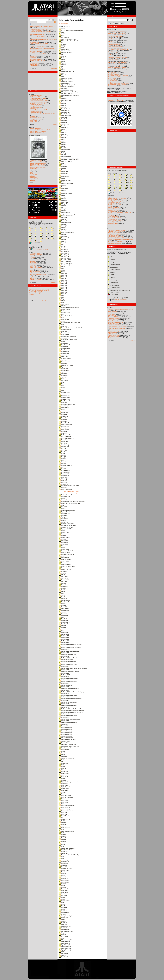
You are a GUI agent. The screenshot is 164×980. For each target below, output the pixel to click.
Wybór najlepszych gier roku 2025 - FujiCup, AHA (43, 40)
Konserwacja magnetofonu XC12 (38, 103)
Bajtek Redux (33, 168)
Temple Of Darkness (66, 216)
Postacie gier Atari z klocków (37, 60)
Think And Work (65, 319)
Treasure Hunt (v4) (65, 733)
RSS (53, 22)
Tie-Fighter (63, 364)
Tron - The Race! (65, 843)
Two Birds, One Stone (66, 931)
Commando (33, 260)
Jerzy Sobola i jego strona (115, 36)
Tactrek (62, 59)
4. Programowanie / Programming (117, 77)
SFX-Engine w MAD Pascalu (37, 97)
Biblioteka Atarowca (34, 135)
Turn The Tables (65, 901)
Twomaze (63, 935)
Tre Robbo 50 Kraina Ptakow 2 (69, 716)
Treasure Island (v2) (66, 736)
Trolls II (62, 833)
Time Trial (63, 414)
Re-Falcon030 (33, 53)
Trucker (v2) (64, 853)
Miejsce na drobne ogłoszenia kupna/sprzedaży (121, 239)
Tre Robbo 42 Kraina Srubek (68, 702)
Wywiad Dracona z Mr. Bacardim (117, 198)
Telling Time (64, 209)
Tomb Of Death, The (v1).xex (71, 491)
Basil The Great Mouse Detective (38, 274)
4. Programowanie (114, 265)
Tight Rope (63, 374)
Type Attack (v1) (65, 941)
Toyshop (63, 573)
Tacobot (62, 56)
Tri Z (61, 765)
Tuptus (62, 885)
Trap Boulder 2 (64, 621)
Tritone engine (33, 120)
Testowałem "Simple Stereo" (116, 322)
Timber (62, 387)
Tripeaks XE (64, 784)
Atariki (31, 172)
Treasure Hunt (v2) (65, 729)
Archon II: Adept (34, 266)
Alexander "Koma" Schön (115, 218)
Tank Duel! (63, 119)
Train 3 (62, 597)
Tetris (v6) (63, 287)
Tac (61, 54)
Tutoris (62, 909)
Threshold (63, 338)
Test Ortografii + (65, 255)
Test (61, 245)
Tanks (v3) (63, 134)
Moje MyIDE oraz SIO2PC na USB (117, 326)
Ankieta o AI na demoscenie (37, 34)
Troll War (63, 823)
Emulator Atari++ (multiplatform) (38, 131)
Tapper (62, 139)
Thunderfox (63, 350)
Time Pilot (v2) (64, 408)
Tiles (61, 382)
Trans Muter (64, 607)
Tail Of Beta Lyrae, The (67, 71)
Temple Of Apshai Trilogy (67, 214)
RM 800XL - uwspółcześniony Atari (118, 57)
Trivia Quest (64, 804)
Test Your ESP (64, 256)
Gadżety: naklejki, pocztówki (116, 237)
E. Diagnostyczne (114, 288)
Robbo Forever (34, 264)
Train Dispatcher (65, 600)
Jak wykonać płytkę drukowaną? (117, 329)
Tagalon (62, 68)
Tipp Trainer (64, 452)
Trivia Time (63, 812)
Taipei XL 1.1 (64, 76)
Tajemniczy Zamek (65, 78)
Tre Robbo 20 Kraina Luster (68, 665)
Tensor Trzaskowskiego (67, 233)
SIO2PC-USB (112, 313)
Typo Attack (64, 953)
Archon (32, 270)
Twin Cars (63, 924)
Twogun (62, 933)
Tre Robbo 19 (64, 663)
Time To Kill (63, 413)
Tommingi (63, 500)
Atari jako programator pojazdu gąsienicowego (42, 49)
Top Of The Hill (64, 514)
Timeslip (63, 428)
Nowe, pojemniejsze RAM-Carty (117, 230)
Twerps (62, 919)
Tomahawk (63, 487)
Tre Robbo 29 (64, 680)
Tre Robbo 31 (64, 683)
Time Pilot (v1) (64, 406)
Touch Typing (64, 549)
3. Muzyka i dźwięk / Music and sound (118, 75)
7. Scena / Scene (113, 81)
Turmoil (62, 897)
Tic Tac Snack (64, 353)
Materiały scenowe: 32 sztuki (37, 162)
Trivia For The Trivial (66, 797)
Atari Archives (33, 178)
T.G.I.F (62, 29)
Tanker (62, 129)
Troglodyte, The (65, 819)
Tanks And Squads (65, 136)
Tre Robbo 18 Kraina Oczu (68, 661)
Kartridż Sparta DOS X (36, 99)
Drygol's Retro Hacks (35, 179)
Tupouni (62, 884)
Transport (63, 614)
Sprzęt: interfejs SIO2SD (115, 243)
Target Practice (64, 150)
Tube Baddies (64, 862)
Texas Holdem (64, 304)
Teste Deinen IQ (65, 265)
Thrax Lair (63, 331)
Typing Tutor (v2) (65, 950)
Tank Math (63, 121)
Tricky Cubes (64, 773)
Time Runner (64, 411)
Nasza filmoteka (34, 66)
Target (62, 146)
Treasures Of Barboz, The (67, 744)
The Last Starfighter (35, 272)
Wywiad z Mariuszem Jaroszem (117, 197)
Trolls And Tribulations (67, 831)
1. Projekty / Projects (114, 73)
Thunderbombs (64, 348)
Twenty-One (64, 918)
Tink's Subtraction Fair (67, 438)
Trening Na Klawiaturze (67, 758)
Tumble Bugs (64, 870)
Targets (62, 151)
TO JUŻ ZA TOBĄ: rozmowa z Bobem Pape (120, 213)
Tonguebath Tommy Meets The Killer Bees (72, 502)
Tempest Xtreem (65, 212)
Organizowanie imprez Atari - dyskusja (39, 289)
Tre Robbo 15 (64, 656)
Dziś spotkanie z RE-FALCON (38, 54)
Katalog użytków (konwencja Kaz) (117, 250)
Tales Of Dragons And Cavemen (69, 95)
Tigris (62, 379)
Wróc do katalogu (64, 23)
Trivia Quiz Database (66, 811)
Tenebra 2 (63, 221)
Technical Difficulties (66, 183)
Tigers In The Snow (66, 372)
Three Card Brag (65, 333)
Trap (61, 617)
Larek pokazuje (34, 109)
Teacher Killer (64, 177)
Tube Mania (63, 863)
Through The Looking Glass (68, 340)
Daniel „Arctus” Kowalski (115, 205)
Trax (61, 631)
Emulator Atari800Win (35, 129)
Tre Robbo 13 (64, 653)
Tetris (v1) (63, 273)
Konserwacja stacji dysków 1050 (38, 102)
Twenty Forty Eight (65, 916)
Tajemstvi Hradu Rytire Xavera (69, 85)
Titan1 (62, 460)
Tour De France (64, 553)
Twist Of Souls (64, 930)
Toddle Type (64, 484)
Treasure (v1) (64, 724)
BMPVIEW (33, 116)
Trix (61, 818)
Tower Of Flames (65, 559)
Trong (62, 846)
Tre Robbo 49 (64, 714)
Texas (62, 302)
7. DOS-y (111, 272)
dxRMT (110, 55)
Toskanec (63, 539)
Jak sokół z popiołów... (36, 59)
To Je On (63, 469)
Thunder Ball (64, 343)
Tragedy (62, 588)
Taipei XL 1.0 (64, 75)
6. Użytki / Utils (112, 79)
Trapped (62, 626)
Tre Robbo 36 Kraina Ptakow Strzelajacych (72, 692)
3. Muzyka (112, 262)
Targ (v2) (63, 144)
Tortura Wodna (64, 537)
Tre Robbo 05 (64, 639)
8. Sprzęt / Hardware (114, 82)
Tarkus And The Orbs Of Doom (69, 160)
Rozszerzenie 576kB (114, 331)
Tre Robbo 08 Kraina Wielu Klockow (70, 644)
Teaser (62, 178)
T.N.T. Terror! (64, 34)
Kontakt (31, 183)
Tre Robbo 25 (64, 673)
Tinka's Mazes (64, 440)
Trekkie (62, 753)
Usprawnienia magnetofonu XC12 (39, 101)
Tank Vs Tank (64, 124)
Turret (62, 902)
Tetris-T (62, 296)
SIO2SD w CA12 (113, 316)
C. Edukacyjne (113, 282)
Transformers (64, 610)
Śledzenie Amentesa (114, 210)
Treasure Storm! (65, 743)
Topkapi (62, 520)
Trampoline (63, 605)
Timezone (63, 433)
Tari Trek (63, 155)
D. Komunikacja (113, 285)
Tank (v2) (63, 105)
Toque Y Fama (64, 532)
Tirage (62, 453)
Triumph (62, 792)
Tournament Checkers (66, 554)
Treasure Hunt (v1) (65, 728)
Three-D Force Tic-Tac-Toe (68, 336)
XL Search (32, 180)
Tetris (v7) (63, 289)
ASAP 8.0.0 (33, 58)
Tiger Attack (64, 369)
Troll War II (63, 824)
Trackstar (63, 583)
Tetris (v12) (63, 279)
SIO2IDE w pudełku (113, 337)
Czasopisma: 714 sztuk (36, 161)
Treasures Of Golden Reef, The (69, 746)
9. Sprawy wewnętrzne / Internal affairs (119, 83)
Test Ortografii (64, 253)
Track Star (63, 581)
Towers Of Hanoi (65, 565)
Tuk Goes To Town (65, 868)
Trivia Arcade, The (65, 795)
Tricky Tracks (64, 777)
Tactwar (62, 61)
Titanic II (63, 462)
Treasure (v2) (64, 726)
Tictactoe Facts (64, 362)
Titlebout (63, 464)
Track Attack (64, 576)
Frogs (31, 256)
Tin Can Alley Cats (65, 435)
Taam (62, 48)
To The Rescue (64, 470)
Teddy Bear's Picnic (66, 192)
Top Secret (63, 515)
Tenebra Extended (65, 222)
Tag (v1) (62, 63)
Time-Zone (63, 419)
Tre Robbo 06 (64, 641)
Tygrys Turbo (112, 321)
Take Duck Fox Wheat (66, 90)
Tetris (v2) (63, 280)
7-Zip (43, 249)
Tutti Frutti (63, 911)
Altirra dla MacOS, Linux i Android (117, 34)
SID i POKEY (112, 41)
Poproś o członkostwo (125, 12)
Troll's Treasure (65, 828)
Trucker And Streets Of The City (69, 855)
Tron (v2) (63, 836)
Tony (62, 505)
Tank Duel (63, 117)
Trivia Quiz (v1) (64, 807)
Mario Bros (33, 261)
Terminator (63, 236)
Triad (62, 770)
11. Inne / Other (112, 86)
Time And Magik (65, 392)
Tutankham (63, 907)
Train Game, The (65, 602)
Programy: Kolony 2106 (115, 234)
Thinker (62, 321)
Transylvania (64, 615)
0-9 (31, 228)
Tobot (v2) (63, 479)
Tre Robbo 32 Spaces (66, 685)
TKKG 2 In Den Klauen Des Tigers (70, 41)
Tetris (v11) (63, 277)
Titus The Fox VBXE (66, 465)
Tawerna (63, 165)
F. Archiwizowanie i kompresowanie (119, 290)
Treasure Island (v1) (66, 734)
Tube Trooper (64, 865)
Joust (31, 259)
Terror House (64, 243)
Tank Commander (65, 116)
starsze (55, 124)
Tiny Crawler (64, 443)
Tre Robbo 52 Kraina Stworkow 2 (69, 719)
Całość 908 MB (113, 295)
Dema (122, 23)
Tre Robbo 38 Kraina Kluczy (68, 695)
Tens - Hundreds (65, 231)
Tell (61, 207)
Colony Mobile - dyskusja (36, 292)
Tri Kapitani (63, 763)
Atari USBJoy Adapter (114, 233)
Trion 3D (63, 780)
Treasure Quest (64, 741)
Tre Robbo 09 (64, 646)
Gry (111, 23)
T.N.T (62, 32)
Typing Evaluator (65, 947)
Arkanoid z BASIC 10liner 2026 (117, 31)
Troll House (63, 821)
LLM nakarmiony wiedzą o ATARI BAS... (119, 49)
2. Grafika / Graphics (114, 74)
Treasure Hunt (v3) (65, 731)
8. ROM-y (111, 275)
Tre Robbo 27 (64, 677)
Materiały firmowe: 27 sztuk (37, 164)
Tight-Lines (63, 375)
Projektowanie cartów (114, 318)
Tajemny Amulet (65, 83)
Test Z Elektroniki (65, 262)
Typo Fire (63, 955)
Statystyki (32, 294)
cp (132, 175)
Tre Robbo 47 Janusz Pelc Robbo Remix (72, 711)
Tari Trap (63, 153)
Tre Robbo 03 (64, 636)
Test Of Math (64, 250)
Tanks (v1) (63, 131)
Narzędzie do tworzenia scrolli (38, 98)
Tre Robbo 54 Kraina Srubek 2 (69, 722)
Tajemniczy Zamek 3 (66, 82)
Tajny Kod (63, 88)
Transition (63, 612)
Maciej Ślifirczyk (112, 219)
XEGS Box (111, 334)
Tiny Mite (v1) (64, 445)
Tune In (62, 872)
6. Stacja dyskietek (114, 270)
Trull (61, 857)
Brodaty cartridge (34, 42)
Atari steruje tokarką (114, 338)
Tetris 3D (63, 294)
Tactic (62, 58)
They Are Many (64, 313)
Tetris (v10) (63, 275)
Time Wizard (64, 418)
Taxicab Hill (63, 172)
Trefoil (62, 751)
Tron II (62, 845)
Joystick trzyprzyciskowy (115, 325)
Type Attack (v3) (65, 945)
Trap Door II (63, 624)
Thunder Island (64, 345)
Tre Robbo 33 (64, 687)
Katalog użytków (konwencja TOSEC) (118, 298)
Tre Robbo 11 (64, 649)
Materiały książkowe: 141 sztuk (38, 163)
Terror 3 (62, 241)
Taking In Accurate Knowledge (69, 92)
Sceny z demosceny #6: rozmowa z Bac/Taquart (43, 26)
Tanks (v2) (63, 133)
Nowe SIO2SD (112, 314)
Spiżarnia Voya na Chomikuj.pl (38, 167)
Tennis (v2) (63, 228)
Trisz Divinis (64, 790)
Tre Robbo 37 (64, 694)
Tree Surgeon (64, 750)
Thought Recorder (65, 330)
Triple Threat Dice (65, 787)
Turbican (63, 887)
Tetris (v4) (63, 284)
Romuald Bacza (112, 209)
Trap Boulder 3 (64, 622)
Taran (62, 141)
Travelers (63, 629)
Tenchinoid (63, 217)
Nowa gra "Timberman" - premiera (117, 68)
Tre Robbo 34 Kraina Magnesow (69, 688)
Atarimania (32, 176)
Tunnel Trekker (64, 882)
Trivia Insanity (64, 799)
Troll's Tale (63, 826)
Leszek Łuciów (112, 211)
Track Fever (63, 578)
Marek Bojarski (112, 222)
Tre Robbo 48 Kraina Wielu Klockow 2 (71, 712)
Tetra (62, 268)
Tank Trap (63, 122)
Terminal (63, 234)
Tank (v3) (63, 107)
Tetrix (62, 297)
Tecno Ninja (64, 189)
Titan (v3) (63, 459)
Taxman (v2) (64, 175)
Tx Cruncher (64, 936)
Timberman (63, 389)
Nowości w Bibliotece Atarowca (38, 46)
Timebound (63, 421)
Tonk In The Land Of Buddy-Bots (69, 503)
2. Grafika (111, 259)
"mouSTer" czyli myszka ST (116, 231)
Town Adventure (65, 568)
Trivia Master (64, 802)
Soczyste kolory (112, 333)
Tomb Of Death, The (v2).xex (71, 493)
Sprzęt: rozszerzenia (114, 235)
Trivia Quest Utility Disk (67, 806)
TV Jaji (62, 46)
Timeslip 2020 (64, 430)
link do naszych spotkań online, (117, 100)
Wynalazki (110, 308)
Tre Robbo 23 (64, 670)
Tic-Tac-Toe (63, 357)
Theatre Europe (65, 309)
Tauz (61, 163)
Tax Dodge (63, 167)
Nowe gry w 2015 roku (36, 112)
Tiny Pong (63, 448)
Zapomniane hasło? (113, 12)
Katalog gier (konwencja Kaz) (37, 221)
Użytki (116, 23)
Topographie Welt (65, 529)
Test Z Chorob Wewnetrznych (69, 260)
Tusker (62, 904)
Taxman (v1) (64, 173)
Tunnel (62, 875)
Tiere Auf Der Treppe (66, 365)
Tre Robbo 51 (64, 717)
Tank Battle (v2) (65, 110)
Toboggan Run (64, 476)
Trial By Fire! (64, 772)
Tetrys (62, 299)
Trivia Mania (64, 801)
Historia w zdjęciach (114, 39)
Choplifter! (32, 257)
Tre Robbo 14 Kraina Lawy (68, 654)
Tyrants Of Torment (66, 957)
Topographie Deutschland (67, 525)
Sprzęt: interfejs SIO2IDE (115, 242)
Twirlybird (63, 928)
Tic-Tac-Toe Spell (65, 358)
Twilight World (64, 923)
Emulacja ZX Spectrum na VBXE (38, 110)
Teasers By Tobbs (65, 180)
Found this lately (113, 52)
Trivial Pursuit (64, 816)
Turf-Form (63, 896)
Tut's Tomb (63, 906)
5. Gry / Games (112, 78)
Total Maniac (64, 542)
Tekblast (63, 199)
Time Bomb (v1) (65, 396)
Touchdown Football (66, 551)
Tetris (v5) (63, 285)
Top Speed (63, 517)
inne (42, 241)
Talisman (63, 97)
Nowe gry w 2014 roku (36, 119)
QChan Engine (34, 122)
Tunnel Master (64, 880)
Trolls (62, 829)
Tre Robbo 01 (64, 632)
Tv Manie (63, 914)
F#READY (111, 204)
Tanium (62, 102)
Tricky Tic (63, 775)
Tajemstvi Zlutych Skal (67, 87)
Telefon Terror (64, 202)
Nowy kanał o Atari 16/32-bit (37, 37)
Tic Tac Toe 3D (64, 355)
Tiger (62, 367)
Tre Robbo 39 (64, 697)
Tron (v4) (63, 840)
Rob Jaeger (111, 215)
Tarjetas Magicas (65, 156)
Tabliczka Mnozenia (66, 53)
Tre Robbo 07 (64, 643)
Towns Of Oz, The (65, 570)
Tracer (62, 575)
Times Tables (64, 426)
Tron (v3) (63, 838)
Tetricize (63, 272)
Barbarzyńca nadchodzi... (36, 51)
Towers (62, 563)
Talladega (63, 99)
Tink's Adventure (65, 436)
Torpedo (62, 536)
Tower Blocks (64, 558)
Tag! (61, 66)
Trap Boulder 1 (64, 619)
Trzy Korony (64, 860)
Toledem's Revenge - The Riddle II (70, 486)
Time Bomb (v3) (65, 399)
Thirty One (63, 326)
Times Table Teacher (66, 423)
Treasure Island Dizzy (66, 738)
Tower (62, 556)
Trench (62, 755)
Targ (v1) (63, 143)
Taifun (62, 70)
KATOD (110, 206)
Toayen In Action (65, 474)
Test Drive (63, 246)
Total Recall (63, 544)
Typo (62, 952)
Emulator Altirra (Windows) (37, 133)
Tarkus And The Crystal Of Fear (69, 158)
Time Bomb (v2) (65, 397)
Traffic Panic (64, 587)
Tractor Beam (64, 585)
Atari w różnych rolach (114, 335)
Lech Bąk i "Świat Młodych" (115, 201)
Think (62, 318)
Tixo (61, 467)
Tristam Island (64, 789)
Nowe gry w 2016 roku (36, 111)
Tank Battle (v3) (65, 112)
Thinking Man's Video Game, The (70, 323)
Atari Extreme (33, 57)
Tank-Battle (63, 127)
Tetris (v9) (63, 292)
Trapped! (63, 627)
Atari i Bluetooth (112, 312)
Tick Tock (63, 360)
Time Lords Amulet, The (67, 404)
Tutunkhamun (64, 913)
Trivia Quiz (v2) (64, 809)
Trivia (62, 794)
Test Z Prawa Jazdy (66, 263)
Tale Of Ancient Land (66, 93)
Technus (63, 187)
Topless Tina (64, 522)
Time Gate (63, 402)
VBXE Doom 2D (113, 60)
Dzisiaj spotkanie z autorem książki (39, 43)
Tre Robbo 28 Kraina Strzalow (69, 678)
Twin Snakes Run (65, 926)
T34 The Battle (64, 37)
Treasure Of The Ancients (67, 739)
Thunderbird (64, 347)
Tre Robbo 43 (64, 704)
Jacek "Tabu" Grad (113, 217)
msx (127, 183)
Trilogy (62, 778)
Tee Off (62, 195)
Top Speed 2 (64, 519)
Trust (62, 858)
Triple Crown (64, 785)
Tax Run (62, 168)
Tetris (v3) (63, 282)
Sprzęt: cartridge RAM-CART (116, 238)
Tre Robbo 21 (64, 666)
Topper (62, 531)
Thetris (62, 311)
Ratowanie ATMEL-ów (114, 317)
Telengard (63, 204)
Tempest (63, 211)
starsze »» (54, 68)
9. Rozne (111, 277)
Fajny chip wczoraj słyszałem (116, 65)
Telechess (63, 200)
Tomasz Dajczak (113, 200)
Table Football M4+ (66, 51)
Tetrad (62, 270)
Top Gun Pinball (65, 512)
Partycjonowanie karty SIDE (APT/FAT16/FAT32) (43, 114)
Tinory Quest (64, 442)
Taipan (62, 73)
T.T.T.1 (62, 36)
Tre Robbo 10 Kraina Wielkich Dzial (70, 648)
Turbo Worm (64, 892)
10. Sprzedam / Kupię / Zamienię (117, 85)
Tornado (62, 534)
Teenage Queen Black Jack (68, 197)
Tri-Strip (62, 768)
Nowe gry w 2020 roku (36, 105)
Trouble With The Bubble (67, 848)
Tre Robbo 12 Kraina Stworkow (69, 651)
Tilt (61, 384)
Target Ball (63, 148)
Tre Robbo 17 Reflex (66, 660)
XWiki (31, 174)
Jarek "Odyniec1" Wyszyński (116, 221)
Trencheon (63, 756)
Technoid (63, 185)
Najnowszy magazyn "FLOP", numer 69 (40, 32)
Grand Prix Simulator (35, 279)
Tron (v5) (63, 841)
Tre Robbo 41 (64, 700)
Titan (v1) (63, 455)
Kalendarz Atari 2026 (35, 64)
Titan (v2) (63, 457)
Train (62, 593)
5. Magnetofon (113, 267)
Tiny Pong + (64, 450)
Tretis (62, 760)
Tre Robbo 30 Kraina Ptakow (68, 682)
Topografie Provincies (66, 524)
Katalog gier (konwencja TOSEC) (38, 246)
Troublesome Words (66, 850)
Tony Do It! (63, 507)
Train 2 (62, 595)
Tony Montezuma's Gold (67, 510)
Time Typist (63, 416)
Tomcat (62, 498)
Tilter (62, 386)
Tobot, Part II (64, 482)
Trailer (62, 592)
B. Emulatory (112, 280)
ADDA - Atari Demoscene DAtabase (117, 170)
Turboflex (63, 894)
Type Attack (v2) (65, 943)
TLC (61, 42)
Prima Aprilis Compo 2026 (115, 47)
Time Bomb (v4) (65, 401)
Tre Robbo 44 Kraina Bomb (68, 705)
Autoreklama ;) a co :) (114, 44)
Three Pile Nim (64, 335)
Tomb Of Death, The (66, 489)
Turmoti (62, 899)
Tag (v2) (62, 65)
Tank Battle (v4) (65, 114)
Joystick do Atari (113, 320)
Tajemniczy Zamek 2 (66, 80)
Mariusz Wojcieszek (114, 207)
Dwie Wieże (33, 273)
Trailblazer (63, 590)
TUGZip (46, 249)
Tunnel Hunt (64, 879)
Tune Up (62, 874)
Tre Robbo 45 (64, 707)
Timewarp (63, 431)
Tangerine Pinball (65, 100)
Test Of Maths (64, 251)
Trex (61, 761)
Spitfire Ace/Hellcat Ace (36, 268)
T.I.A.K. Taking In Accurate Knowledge (71, 31)
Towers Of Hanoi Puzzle (67, 566)
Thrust (62, 341)
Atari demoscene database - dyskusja (39, 290)
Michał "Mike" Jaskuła (114, 202)
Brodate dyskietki (34, 63)
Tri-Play (62, 767)
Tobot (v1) (63, 477)
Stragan (109, 229)
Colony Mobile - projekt (35, 293)
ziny (121, 190)
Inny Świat (32, 277)
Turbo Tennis (64, 891)
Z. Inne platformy (114, 293)
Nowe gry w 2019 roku (36, 106)
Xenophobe (33, 262)
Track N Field (64, 580)
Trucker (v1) (64, 851)
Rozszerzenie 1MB (113, 323)
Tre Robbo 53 (64, 721)
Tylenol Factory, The (66, 940)
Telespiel (63, 205)
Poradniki (31, 94)
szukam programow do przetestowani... (119, 62)
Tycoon (62, 938)
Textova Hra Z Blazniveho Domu (69, 307)
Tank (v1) (63, 104)
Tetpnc (62, 267)
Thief (62, 314)
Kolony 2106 (33, 265)
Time (62, 391)
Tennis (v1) (63, 226)
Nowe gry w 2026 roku (36, 96)
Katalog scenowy (112, 173)
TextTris (62, 306)
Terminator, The (65, 238)
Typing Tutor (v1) (65, 948)
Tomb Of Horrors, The (66, 495)
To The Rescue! (65, 472)
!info (122, 180)
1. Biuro (111, 257)
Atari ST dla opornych (35, 118)
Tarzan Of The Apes (66, 161)
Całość (33, 249)
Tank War (63, 126)
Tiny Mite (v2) (64, 447)
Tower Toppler (64, 561)
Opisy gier (32, 252)
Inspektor (32, 278)
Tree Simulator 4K (65, 748)
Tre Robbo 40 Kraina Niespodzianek (70, 699)
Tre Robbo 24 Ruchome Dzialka (69, 671)
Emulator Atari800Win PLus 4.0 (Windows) (41, 130)
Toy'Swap (63, 571)
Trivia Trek (63, 814)
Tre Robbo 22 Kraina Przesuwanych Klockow (73, 668)
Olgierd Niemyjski (113, 223)
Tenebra (62, 219)
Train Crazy (63, 598)
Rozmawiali (110, 196)
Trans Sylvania (64, 609)
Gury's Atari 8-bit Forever (36, 175)
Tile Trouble (64, 381)
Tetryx (62, 301)
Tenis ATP (63, 224)
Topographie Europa (66, 527)
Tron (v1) (63, 835)
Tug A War (63, 867)
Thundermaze (64, 352)
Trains (62, 604)
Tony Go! (63, 508)
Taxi (61, 170)
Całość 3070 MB (35, 243)
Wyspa (32, 269)
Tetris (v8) (63, 290)
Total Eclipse (64, 541)
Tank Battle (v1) (65, 109)
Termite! (62, 239)
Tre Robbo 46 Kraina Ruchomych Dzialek (72, 709)
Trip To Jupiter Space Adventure (69, 782)
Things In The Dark (66, 316)
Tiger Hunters (64, 370)
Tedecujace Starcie (66, 194)
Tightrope (63, 377)
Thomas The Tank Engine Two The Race (72, 328)
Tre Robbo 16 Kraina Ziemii (68, 658)
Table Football (64, 49)
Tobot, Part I (64, 481)
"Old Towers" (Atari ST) (36, 253)
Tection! (62, 190)
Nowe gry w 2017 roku (36, 107)
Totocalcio (63, 546)
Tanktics (63, 138)
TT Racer (63, 44)
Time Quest (63, 409)
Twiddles (63, 921)
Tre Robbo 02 (64, 634)
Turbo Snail (63, 889)
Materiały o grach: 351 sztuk (37, 166)
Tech (61, 182)
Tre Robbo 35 (64, 690)
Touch (62, 548)
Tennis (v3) (63, 229)
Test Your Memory (65, 258)
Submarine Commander (36, 255)
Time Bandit (64, 394)
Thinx (62, 324)
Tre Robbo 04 (64, 638)
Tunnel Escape (64, 877)
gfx (132, 178)
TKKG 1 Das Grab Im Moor (68, 39)
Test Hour (63, 248)
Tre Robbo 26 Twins (66, 675)
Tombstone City (65, 497)
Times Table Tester (65, 425)
